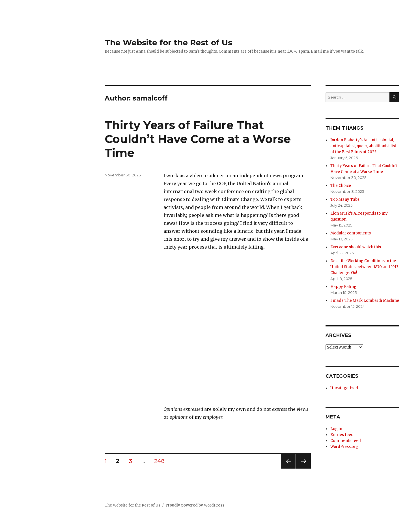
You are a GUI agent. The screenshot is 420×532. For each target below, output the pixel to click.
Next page (303, 468)
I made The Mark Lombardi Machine (365, 301)
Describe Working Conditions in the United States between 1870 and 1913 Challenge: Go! (364, 267)
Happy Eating (343, 287)
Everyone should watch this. (356, 247)
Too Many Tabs (345, 199)
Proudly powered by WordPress (195, 505)
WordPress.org (344, 447)
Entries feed (342, 435)
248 (161, 461)
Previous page (288, 468)
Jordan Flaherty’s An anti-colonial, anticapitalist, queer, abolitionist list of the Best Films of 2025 (363, 146)
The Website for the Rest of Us (168, 42)
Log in (336, 429)
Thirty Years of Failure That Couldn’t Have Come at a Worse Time (198, 139)
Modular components (351, 233)
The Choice (341, 186)
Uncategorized (344, 388)
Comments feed (346, 441)
